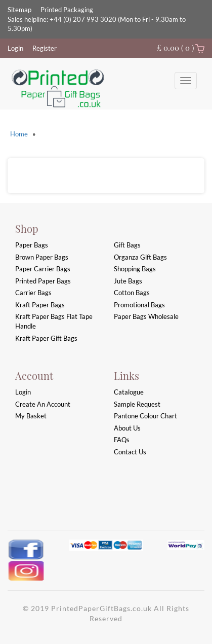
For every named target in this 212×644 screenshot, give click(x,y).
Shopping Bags (135, 269)
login (23, 392)
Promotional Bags (139, 305)
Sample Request (137, 404)
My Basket (31, 416)
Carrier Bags (33, 293)
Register (45, 48)
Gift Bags (127, 245)
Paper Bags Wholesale (146, 316)
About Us (127, 428)
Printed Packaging (67, 10)
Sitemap (19, 10)
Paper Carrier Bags (43, 269)
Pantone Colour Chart (145, 416)
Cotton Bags (132, 293)
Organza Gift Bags (140, 257)
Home (19, 134)
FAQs (122, 440)
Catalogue (129, 392)
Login (15, 48)
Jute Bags (128, 281)
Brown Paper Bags (42, 257)
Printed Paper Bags (43, 281)
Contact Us (130, 452)
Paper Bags (32, 245)
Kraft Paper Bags (40, 305)
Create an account (43, 404)
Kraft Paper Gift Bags (46, 338)
